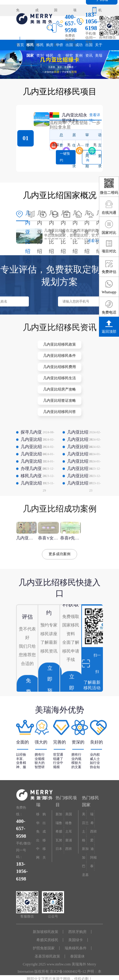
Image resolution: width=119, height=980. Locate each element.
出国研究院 (69, 47)
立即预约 (50, 701)
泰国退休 (77, 956)
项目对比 (75, 12)
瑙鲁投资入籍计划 (59, 825)
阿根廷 (93, 859)
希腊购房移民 (59, 833)
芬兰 (85, 823)
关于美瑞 (99, 47)
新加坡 (85, 850)
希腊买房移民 (47, 940)
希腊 (92, 825)
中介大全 (38, 850)
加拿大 (84, 859)
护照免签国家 (44, 948)
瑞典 (92, 816)
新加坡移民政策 (46, 932)
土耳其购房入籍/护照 (69, 833)
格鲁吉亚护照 (69, 825)
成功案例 (37, 12)
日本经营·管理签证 (59, 850)
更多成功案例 (59, 570)
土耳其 (84, 833)
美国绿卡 (76, 940)
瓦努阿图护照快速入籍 (59, 842)
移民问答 (44, 850)
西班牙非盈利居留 (69, 850)
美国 (84, 816)
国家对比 (56, 12)
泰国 (92, 868)
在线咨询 (91, 157)
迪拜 (92, 850)
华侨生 (59, 47)
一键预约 (65, 157)
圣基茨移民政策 (47, 956)
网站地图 (38, 859)
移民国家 (30, 47)
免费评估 (18, 12)
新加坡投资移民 (59, 816)
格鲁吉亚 (84, 842)
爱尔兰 (92, 842)
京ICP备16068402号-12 (68, 972)
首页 (20, 45)
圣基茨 (85, 876)
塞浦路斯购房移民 (69, 842)
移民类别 (40, 47)
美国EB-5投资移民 (69, 816)
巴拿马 (84, 868)
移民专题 (44, 842)
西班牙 (93, 833)
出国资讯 (89, 47)
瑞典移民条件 (76, 948)
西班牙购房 (77, 932)
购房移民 (50, 47)
